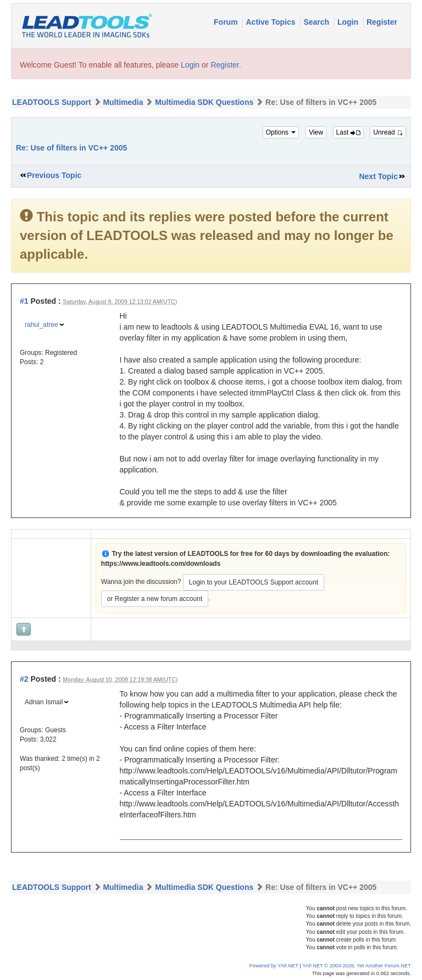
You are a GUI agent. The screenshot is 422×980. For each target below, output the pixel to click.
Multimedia (123, 102)
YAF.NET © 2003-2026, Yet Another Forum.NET (357, 966)
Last (348, 132)
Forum (227, 22)
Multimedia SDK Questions (204, 102)
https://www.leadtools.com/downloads (161, 564)
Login (349, 22)
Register (382, 22)
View (316, 132)
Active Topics (271, 22)
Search (317, 22)
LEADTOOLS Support (52, 102)
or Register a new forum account (155, 599)
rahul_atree (41, 325)
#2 (24, 679)
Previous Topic (54, 175)
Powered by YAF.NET (274, 966)
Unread (388, 132)
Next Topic (378, 176)
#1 (24, 301)
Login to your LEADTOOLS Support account (254, 582)
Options (281, 132)
